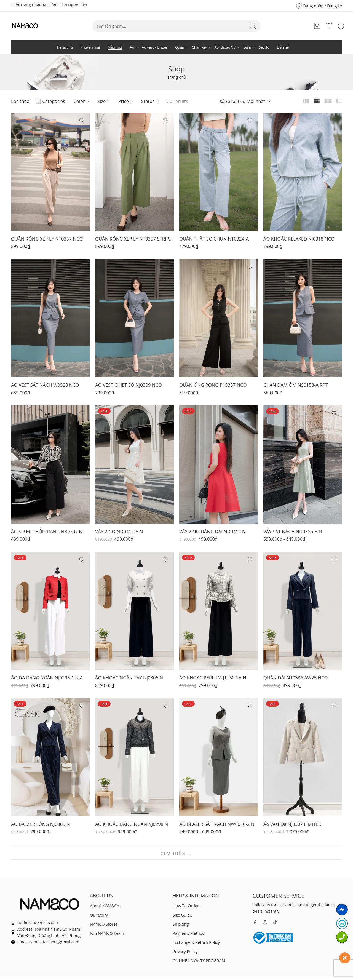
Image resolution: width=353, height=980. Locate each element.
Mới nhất (256, 103)
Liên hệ (321, 48)
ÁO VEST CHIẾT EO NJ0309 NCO (129, 386)
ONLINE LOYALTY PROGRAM (199, 962)
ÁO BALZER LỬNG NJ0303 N (41, 825)
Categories (51, 103)
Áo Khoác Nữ (245, 48)
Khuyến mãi (68, 48)
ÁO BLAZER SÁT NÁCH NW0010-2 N (217, 825)
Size (104, 103)
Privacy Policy (185, 953)
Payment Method (189, 935)
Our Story (99, 916)
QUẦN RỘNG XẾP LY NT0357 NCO (47, 240)
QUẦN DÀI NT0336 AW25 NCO (296, 679)
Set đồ (296, 48)
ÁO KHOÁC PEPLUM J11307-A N (213, 679)
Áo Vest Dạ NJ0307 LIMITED (292, 825)
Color (82, 103)
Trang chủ (34, 48)
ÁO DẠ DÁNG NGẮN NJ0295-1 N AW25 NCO (50, 679)
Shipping (181, 926)
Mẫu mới (100, 48)
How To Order (186, 907)
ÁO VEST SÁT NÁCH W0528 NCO (45, 386)
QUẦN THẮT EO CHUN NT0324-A (214, 240)
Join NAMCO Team (107, 935)
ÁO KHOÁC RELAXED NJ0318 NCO (299, 240)
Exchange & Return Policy (196, 944)
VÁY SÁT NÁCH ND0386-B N (293, 533)
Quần (185, 48)
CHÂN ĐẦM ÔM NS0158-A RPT (296, 386)
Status (151, 103)
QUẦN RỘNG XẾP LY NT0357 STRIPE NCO (134, 240)
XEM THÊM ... (176, 855)
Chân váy (211, 48)
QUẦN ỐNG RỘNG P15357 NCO (213, 386)
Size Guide (182, 916)
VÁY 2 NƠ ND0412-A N (119, 533)
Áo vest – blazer (153, 48)
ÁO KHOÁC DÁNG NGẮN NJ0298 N (132, 825)
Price (126, 103)
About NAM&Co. (105, 907)
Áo (123, 48)
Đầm (274, 48)
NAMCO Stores (104, 926)
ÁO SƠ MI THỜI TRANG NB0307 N (47, 533)
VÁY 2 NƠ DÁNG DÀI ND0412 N (212, 533)
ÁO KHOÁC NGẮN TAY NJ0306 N (129, 679)
